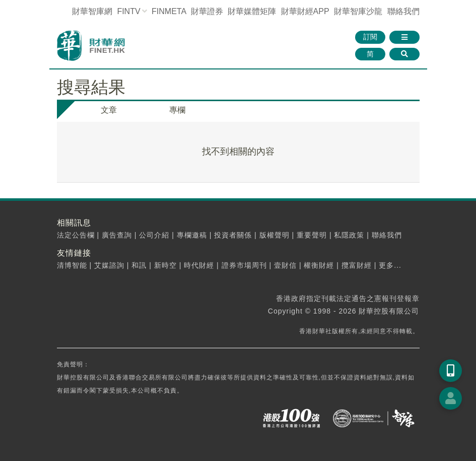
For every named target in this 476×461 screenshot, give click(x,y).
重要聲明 (312, 235)
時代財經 (199, 265)
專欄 (177, 110)
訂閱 (370, 37)
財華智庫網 (92, 11)
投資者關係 (233, 235)
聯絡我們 (403, 11)
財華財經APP (305, 11)
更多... (390, 265)
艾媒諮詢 (109, 265)
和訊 (139, 265)
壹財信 (285, 265)
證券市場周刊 (244, 265)
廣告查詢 (117, 235)
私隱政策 (349, 235)
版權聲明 (275, 235)
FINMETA (169, 11)
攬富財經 (357, 265)
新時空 (165, 265)
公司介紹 (154, 235)
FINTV (128, 11)
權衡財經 (319, 265)
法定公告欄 (76, 235)
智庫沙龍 (358, 11)
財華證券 (207, 11)
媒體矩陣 (252, 11)
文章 (109, 110)
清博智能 (72, 265)
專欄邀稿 (192, 235)
